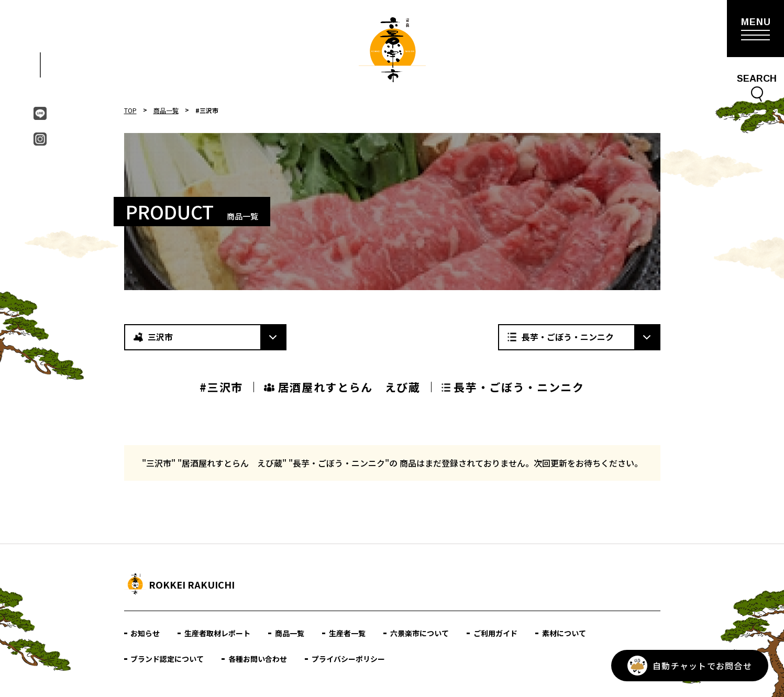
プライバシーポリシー (349, 659)
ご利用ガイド (496, 633)
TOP (130, 110)
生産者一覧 (348, 633)
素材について (565, 633)
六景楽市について (420, 633)
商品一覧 (166, 110)
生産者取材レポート (218, 633)
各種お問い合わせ (258, 659)
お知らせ (146, 633)
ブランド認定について (168, 659)
